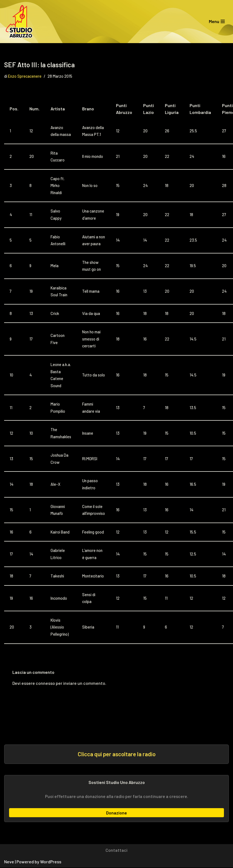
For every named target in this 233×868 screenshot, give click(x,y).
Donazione (116, 813)
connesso (45, 684)
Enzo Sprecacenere (25, 76)
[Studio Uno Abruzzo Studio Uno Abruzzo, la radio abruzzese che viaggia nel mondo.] (21, 22)
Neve (9, 862)
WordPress (51, 862)
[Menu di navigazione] (217, 21)
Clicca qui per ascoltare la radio (117, 755)
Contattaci (116, 851)
